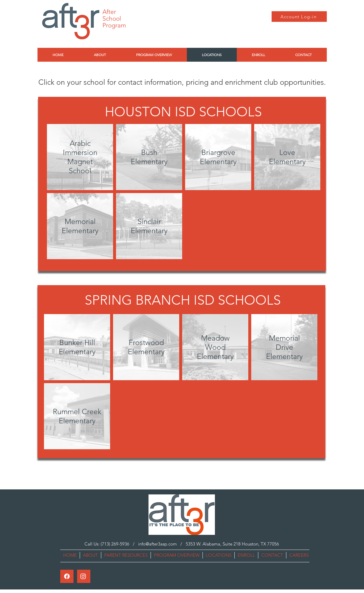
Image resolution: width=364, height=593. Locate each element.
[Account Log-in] (299, 17)
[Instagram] (83, 576)
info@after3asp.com (157, 544)
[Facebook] (67, 576)
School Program (114, 22)
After (109, 12)
